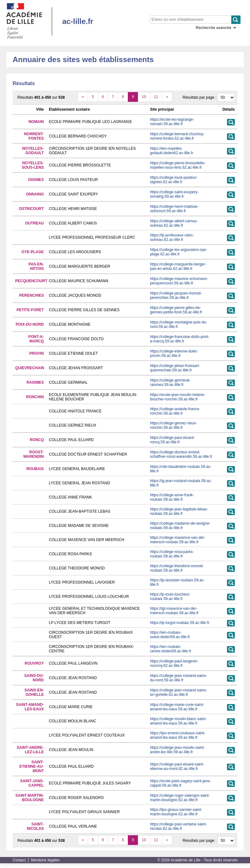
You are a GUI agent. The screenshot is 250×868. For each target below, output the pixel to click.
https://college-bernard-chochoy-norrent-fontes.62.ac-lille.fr (177, 136)
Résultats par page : (199, 97)
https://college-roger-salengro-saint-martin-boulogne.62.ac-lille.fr (180, 798)
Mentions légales (45, 860)
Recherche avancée (214, 28)
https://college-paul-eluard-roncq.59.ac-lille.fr (172, 440)
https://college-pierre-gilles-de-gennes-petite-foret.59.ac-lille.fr (176, 310)
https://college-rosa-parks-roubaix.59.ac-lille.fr (172, 554)
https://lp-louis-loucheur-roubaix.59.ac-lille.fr (170, 597)
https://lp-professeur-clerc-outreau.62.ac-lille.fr (172, 237)
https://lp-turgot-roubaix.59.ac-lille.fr (180, 623)
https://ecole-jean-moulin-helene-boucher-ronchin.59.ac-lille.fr (178, 397)
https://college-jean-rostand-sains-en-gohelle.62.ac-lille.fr (179, 692)
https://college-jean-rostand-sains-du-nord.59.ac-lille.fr (179, 678)
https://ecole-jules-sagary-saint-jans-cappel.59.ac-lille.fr (180, 783)
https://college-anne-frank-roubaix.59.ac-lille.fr (172, 497)
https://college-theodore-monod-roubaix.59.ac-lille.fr (177, 568)
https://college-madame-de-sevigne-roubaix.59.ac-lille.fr (180, 526)
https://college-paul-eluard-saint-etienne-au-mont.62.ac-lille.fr (177, 766)
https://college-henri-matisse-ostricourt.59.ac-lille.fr (174, 209)
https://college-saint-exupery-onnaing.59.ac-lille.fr (174, 194)
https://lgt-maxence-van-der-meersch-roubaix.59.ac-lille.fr (174, 611)
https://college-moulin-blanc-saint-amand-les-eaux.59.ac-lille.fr (178, 721)
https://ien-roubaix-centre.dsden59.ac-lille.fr (171, 649)
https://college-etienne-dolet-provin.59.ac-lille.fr (174, 353)
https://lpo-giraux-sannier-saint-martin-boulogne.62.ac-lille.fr (176, 812)
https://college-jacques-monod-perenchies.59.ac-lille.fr (176, 295)
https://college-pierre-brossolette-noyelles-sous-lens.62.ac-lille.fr (178, 165)
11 (156, 97)
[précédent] (83, 97)
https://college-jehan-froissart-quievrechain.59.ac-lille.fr (175, 368)
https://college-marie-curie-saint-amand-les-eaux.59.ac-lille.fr (177, 707)
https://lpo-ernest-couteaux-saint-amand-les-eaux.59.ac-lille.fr (178, 735)
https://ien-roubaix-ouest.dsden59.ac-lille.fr (170, 635)
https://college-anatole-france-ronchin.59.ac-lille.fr (175, 411)
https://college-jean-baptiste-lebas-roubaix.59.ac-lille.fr (179, 511)
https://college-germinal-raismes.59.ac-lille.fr (170, 382)
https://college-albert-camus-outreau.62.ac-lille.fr (174, 223)
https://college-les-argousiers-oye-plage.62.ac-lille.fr (179, 252)
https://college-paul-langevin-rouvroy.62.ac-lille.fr (174, 663)
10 (144, 97)
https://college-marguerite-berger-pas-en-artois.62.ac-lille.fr (178, 266)
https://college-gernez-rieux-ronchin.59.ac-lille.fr (173, 425)
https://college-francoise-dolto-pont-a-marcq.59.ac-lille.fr (180, 339)
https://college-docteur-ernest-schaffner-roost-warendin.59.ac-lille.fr (181, 454)
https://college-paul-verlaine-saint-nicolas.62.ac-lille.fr (178, 826)
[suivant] (167, 97)
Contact (19, 860)
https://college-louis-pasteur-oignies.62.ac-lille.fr (174, 180)
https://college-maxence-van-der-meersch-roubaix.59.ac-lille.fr (178, 540)
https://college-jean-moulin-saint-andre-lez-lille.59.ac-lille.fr (177, 750)
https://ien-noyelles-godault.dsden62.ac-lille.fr (172, 151)
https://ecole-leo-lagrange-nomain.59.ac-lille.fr (172, 122)
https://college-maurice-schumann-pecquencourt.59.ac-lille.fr (179, 281)
